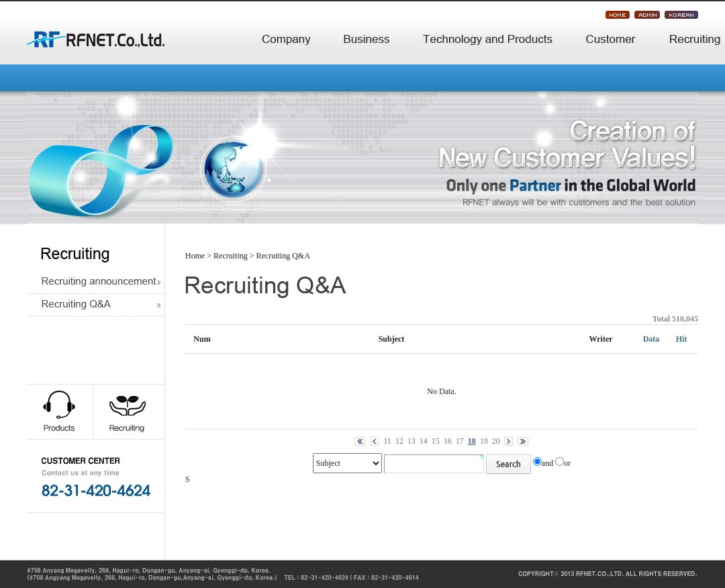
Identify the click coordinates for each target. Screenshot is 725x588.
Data (651, 339)
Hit (682, 339)
